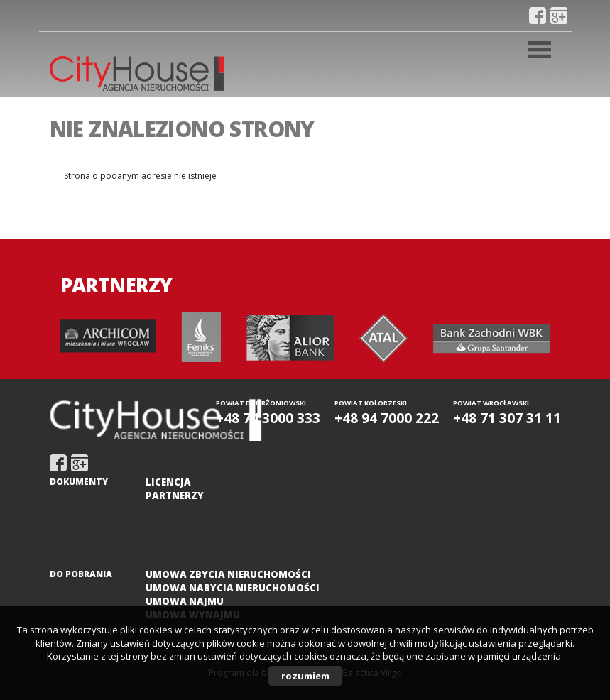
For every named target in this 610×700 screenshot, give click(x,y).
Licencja (168, 482)
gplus (559, 16)
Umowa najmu (185, 601)
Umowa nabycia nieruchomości (233, 588)
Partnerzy (175, 496)
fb (538, 16)
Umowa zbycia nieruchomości (228, 574)
